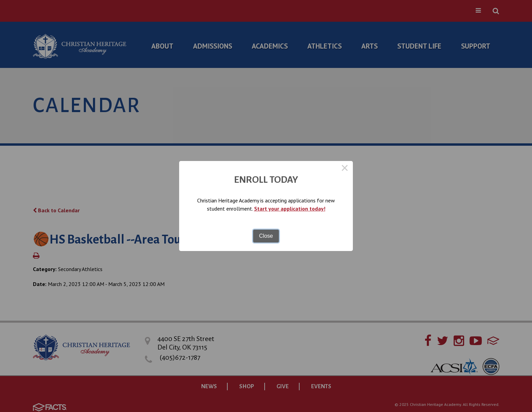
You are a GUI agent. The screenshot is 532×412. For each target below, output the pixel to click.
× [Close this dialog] (345, 169)
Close (266, 236)
